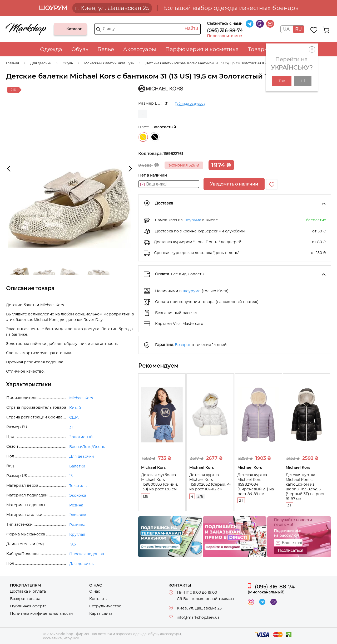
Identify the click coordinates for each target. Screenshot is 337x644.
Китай (75, 408)
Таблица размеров (190, 103)
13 (71, 476)
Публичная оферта (28, 606)
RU (298, 29)
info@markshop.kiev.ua (198, 617)
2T (241, 500)
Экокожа (78, 495)
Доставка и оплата (28, 591)
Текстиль (78, 486)
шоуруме (192, 291)
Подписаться (290, 550)
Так (282, 81)
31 (71, 427)
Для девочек (81, 564)
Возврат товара (25, 599)
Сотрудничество (105, 606)
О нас (95, 591)
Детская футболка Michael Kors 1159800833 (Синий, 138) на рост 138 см (160, 482)
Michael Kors (81, 398)
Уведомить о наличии (234, 184)
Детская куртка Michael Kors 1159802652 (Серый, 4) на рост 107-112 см (210, 482)
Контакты (98, 599)
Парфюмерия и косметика (202, 49)
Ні (303, 81)
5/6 (200, 496)
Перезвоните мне (224, 36)
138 (146, 496)
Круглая (77, 534)
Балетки (77, 466)
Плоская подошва (87, 554)
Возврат (183, 345)
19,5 (73, 544)
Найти (191, 28)
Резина (76, 505)
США (74, 417)
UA (286, 29)
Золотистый (143, 137)
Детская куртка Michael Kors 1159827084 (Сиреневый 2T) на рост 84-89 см (256, 484)
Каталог (62, 29)
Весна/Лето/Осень (87, 447)
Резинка (77, 525)
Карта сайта (101, 613)
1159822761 (173, 154)
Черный (155, 137)
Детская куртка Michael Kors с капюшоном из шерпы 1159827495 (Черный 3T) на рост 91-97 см (305, 487)
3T (289, 505)
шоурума (192, 220)
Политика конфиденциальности (41, 613)
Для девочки (82, 456)
